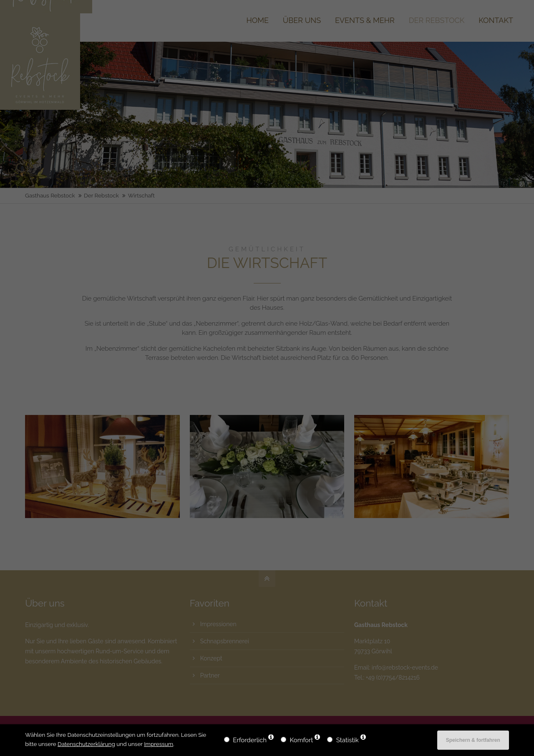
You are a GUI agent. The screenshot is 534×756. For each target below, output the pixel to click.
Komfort (302, 740)
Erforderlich (250, 740)
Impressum (159, 744)
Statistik (348, 740)
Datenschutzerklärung (86, 744)
